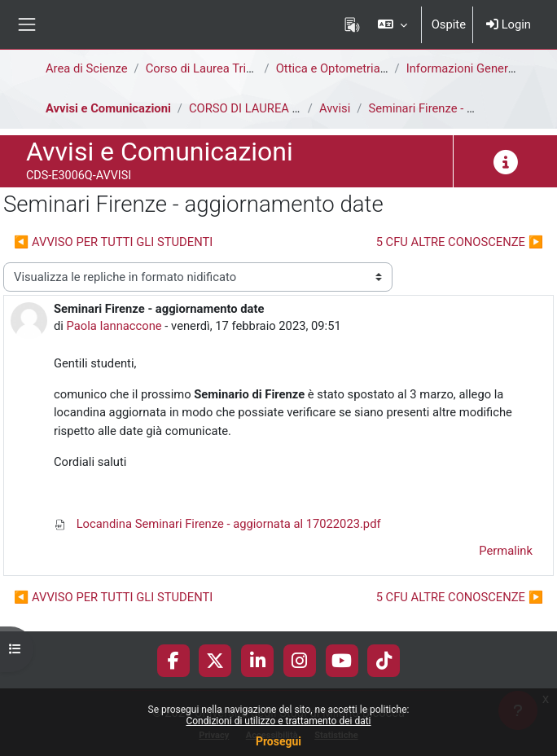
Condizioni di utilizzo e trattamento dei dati (278, 721)
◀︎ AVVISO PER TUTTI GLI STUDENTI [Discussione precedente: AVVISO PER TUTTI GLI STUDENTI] (113, 242)
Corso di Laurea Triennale (214, 68)
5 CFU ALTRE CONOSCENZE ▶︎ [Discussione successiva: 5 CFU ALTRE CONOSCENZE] (460, 242)
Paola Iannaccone (114, 326)
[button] (392, 24)
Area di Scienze (87, 68)
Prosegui (278, 741)
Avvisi (335, 108)
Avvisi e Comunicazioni (108, 108)
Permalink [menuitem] (506, 551)
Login (509, 24)
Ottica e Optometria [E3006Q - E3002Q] (379, 68)
